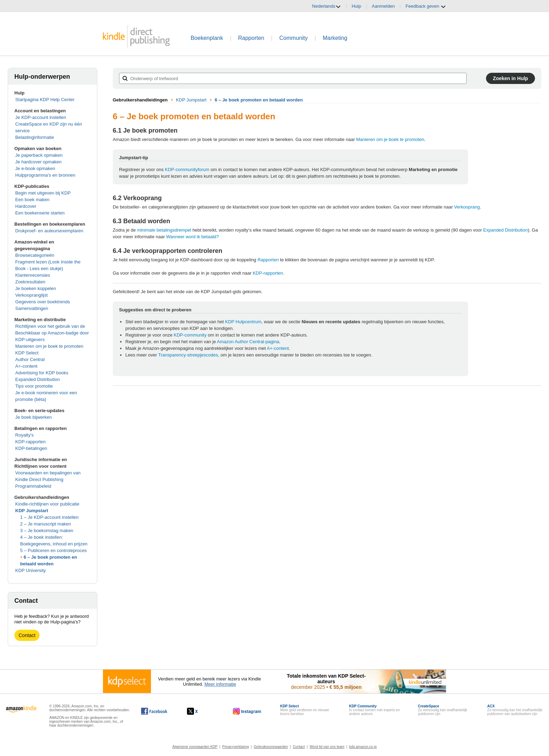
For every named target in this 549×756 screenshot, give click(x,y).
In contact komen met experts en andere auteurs (374, 710)
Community (294, 38)
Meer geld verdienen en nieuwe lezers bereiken (305, 710)
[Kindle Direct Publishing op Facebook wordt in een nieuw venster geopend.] (154, 711)
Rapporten (251, 38)
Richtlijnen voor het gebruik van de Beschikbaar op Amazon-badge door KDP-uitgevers (52, 333)
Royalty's (25, 435)
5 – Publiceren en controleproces (54, 550)
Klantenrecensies (33, 275)
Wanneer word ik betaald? (192, 237)
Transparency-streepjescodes (188, 355)
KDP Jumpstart (32, 511)
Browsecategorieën (35, 255)
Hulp (356, 6)
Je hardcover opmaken (39, 162)
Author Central (30, 359)
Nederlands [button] (326, 6)
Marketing (335, 38)
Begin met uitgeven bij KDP (43, 193)
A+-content (26, 366)
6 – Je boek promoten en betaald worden (259, 100)
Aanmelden (383, 6)
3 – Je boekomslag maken (47, 531)
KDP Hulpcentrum (243, 322)
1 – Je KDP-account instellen (50, 517)
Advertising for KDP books (42, 373)
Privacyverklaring (236, 747)
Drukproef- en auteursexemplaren (49, 231)
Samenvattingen (32, 308)
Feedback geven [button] (426, 6)
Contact (27, 635)
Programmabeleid (33, 486)
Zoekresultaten (30, 282)
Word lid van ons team (327, 747)
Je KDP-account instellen (41, 117)
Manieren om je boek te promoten (49, 346)
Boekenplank (207, 38)
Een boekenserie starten (40, 213)
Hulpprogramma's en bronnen (46, 175)
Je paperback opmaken (39, 155)
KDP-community (190, 335)
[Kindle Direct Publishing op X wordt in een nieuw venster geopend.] (200, 711)
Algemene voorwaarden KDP (195, 747)
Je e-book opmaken (35, 168)
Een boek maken (33, 200)
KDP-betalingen (31, 448)
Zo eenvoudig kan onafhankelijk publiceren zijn (443, 710)
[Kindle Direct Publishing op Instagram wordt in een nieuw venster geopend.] (247, 711)
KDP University (31, 570)
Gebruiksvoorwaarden (271, 747)
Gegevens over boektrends (43, 302)
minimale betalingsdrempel (164, 230)
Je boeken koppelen (36, 288)
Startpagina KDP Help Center (45, 100)
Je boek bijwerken (34, 417)
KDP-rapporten (31, 442)
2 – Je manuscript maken (46, 524)
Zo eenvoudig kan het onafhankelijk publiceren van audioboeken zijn (515, 710)
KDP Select (27, 353)
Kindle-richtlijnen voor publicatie (47, 504)
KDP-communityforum (187, 169)
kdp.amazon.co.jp (363, 747)
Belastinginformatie (35, 137)
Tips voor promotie (34, 386)
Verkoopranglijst (32, 295)
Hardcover (26, 206)
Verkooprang (467, 207)
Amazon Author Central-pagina (248, 342)
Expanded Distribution (38, 379)
